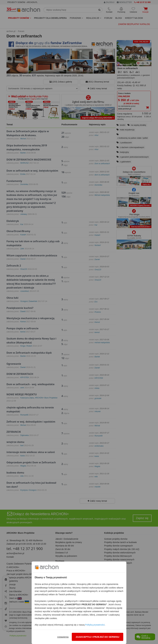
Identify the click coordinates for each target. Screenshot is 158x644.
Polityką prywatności (95, 625)
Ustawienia (63, 637)
